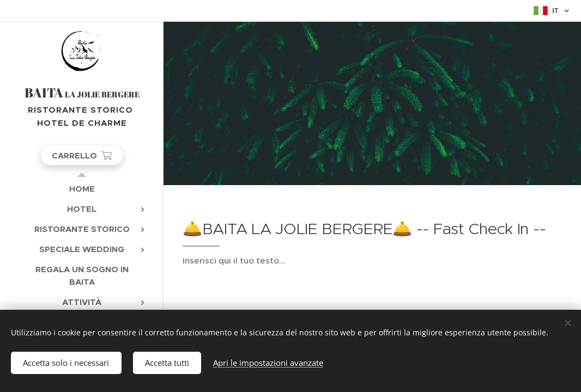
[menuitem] (82, 189)
